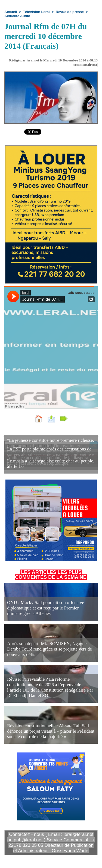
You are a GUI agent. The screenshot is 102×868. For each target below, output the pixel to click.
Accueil (11, 12)
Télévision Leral (36, 12)
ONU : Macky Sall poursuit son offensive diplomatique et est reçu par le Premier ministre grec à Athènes (46, 608)
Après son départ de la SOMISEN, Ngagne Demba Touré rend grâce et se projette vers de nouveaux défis (50, 649)
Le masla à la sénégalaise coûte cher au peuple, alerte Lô (51, 464)
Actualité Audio (17, 16)
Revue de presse (70, 12)
